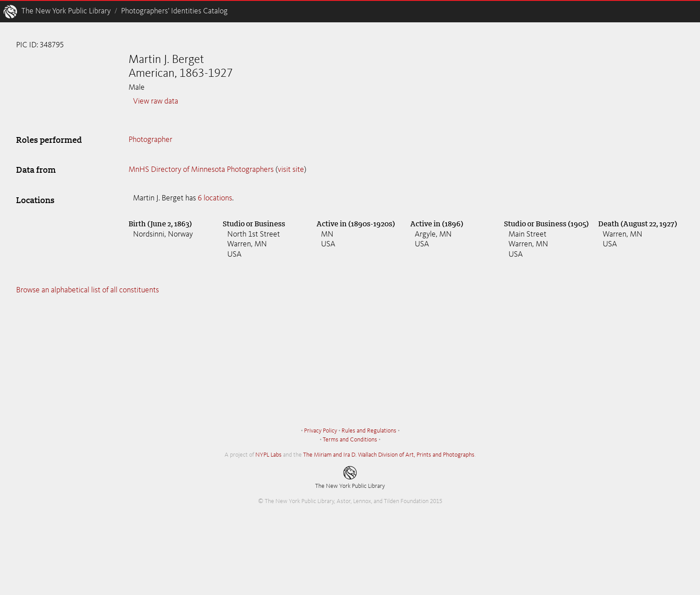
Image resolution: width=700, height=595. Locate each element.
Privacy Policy (321, 431)
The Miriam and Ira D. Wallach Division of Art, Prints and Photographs (389, 455)
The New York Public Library (66, 11)
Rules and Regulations (369, 431)
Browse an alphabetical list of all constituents (87, 290)
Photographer (150, 140)
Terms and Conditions (350, 440)
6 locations (215, 198)
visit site (291, 170)
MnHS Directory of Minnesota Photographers (201, 170)
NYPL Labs (269, 455)
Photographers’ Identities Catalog (174, 11)
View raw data (156, 101)
